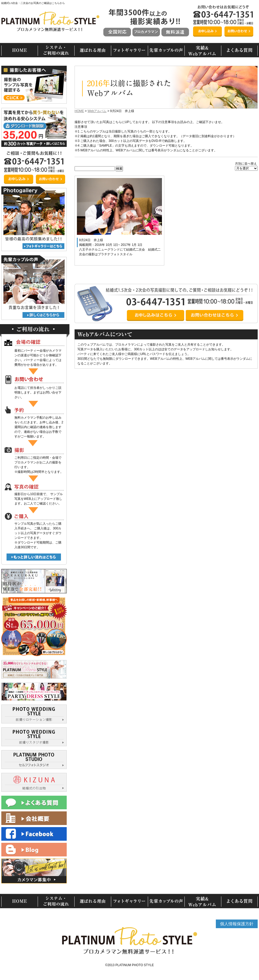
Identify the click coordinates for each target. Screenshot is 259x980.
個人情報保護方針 (237, 924)
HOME (79, 111)
